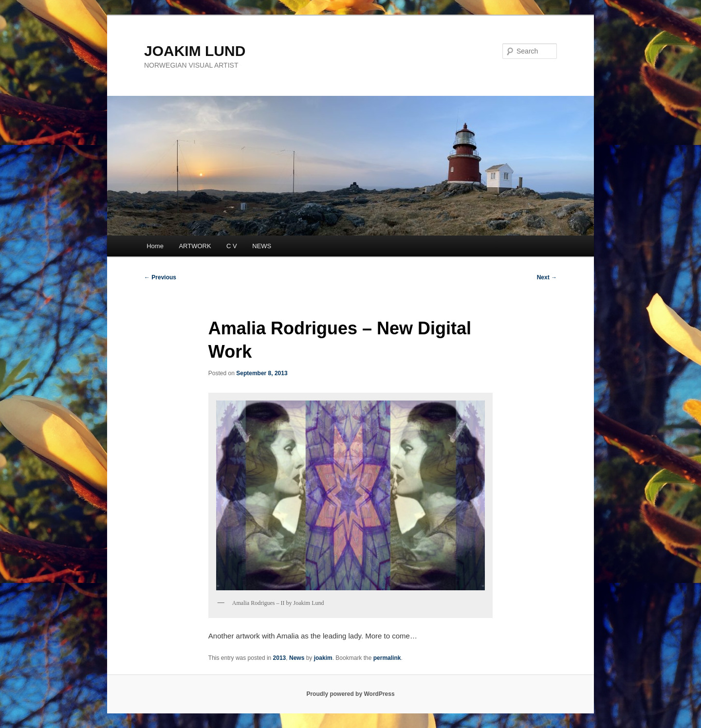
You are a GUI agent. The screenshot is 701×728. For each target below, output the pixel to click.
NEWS (262, 246)
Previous (160, 277)
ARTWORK (195, 246)
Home (155, 246)
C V (232, 246)
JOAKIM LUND (195, 51)
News (297, 658)
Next (547, 277)
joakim (323, 658)
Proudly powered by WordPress (350, 694)
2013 (280, 658)
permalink (387, 658)
